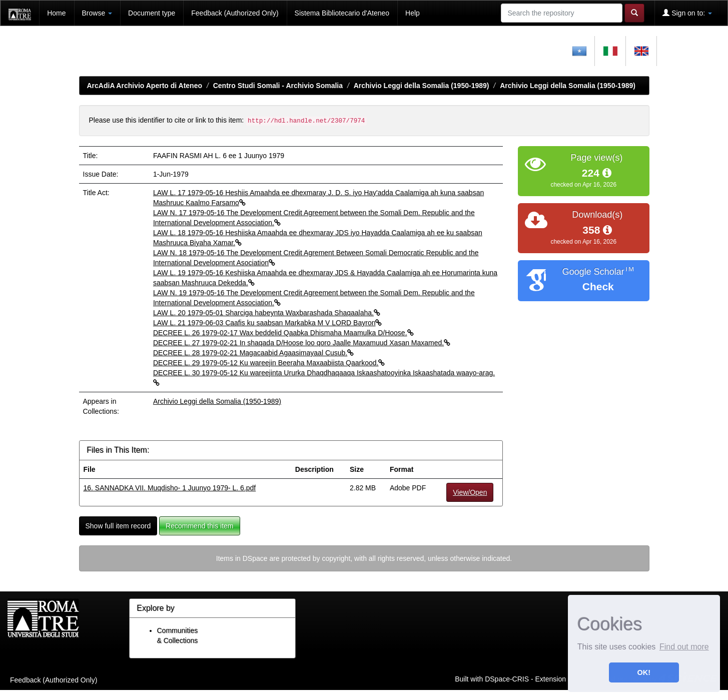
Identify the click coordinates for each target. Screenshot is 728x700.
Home (56, 13)
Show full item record (118, 526)
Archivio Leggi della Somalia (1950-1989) (422, 86)
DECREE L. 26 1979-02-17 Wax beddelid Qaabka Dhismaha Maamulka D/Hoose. (283, 333)
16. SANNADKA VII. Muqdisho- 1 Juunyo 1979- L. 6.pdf (170, 488)
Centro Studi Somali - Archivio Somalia (278, 86)
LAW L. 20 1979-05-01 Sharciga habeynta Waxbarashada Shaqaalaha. (267, 313)
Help (413, 13)
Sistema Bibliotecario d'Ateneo (342, 13)
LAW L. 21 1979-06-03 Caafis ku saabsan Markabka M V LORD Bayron (268, 323)
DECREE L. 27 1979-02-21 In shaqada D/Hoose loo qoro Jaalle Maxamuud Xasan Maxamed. (302, 343)
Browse (97, 13)
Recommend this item (199, 526)
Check (598, 286)
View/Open (470, 492)
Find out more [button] (684, 647)
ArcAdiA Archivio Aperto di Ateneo (145, 86)
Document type (152, 13)
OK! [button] (644, 672)
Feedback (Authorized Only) (235, 13)
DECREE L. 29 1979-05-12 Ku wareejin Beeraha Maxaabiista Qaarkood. (269, 363)
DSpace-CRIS (507, 679)
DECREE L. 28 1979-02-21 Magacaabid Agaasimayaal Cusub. (253, 353)
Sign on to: (687, 13)
